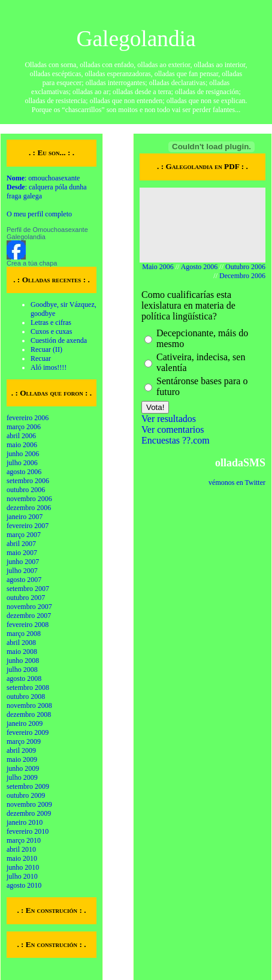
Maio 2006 (158, 267)
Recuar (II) (46, 349)
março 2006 (24, 427)
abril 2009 (21, 750)
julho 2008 (22, 670)
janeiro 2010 (25, 822)
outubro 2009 (26, 795)
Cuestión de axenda (59, 340)
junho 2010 (23, 867)
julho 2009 (22, 777)
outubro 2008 (26, 696)
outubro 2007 (26, 598)
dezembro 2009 (29, 813)
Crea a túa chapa (32, 263)
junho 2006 (23, 454)
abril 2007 (21, 544)
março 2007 (24, 535)
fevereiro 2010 (28, 831)
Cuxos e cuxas (51, 331)
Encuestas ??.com (176, 440)
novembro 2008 (29, 705)
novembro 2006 (29, 499)
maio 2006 (22, 445)
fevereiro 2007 (28, 526)
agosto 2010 (24, 885)
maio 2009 (22, 759)
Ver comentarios (173, 429)
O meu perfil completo (39, 214)
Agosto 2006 (200, 267)
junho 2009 (23, 768)
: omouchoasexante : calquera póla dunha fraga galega (47, 187)
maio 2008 (22, 652)
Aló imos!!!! (49, 367)
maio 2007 (22, 553)
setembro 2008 (28, 687)
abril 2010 (21, 849)
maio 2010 (22, 858)
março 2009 (24, 741)
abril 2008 (21, 643)
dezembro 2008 (29, 714)
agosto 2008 (24, 679)
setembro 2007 (28, 589)
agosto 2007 (24, 580)
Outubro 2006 (245, 267)
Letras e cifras (51, 322)
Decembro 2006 (242, 276)
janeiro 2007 (25, 517)
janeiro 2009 (25, 723)
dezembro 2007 (29, 616)
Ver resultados (169, 419)
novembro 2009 (29, 804)
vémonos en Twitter (237, 483)
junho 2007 (23, 562)
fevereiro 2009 (28, 732)
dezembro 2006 (29, 508)
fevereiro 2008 (28, 625)
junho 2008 (23, 661)
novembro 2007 (29, 607)
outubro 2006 (26, 490)
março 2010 (24, 840)
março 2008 (24, 634)
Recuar (41, 358)
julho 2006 (22, 463)
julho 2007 (22, 571)
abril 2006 (21, 436)
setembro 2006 (28, 481)
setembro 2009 (28, 786)
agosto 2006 (24, 472)
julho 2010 (22, 876)
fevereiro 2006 (28, 418)
